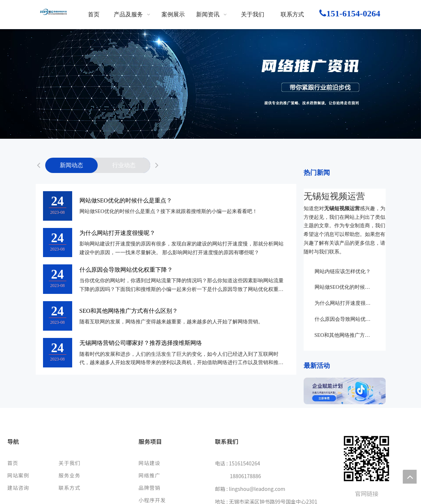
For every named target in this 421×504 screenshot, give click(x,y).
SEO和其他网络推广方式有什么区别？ (129, 311)
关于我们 (69, 463)
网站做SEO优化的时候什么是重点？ (126, 200)
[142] (345, 391)
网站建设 (149, 463)
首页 (13, 463)
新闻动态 (71, 165)
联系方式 (69, 488)
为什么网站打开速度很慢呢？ (117, 233)
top (410, 477)
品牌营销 (149, 488)
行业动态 (124, 165)
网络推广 (149, 475)
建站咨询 (18, 488)
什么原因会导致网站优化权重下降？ (126, 270)
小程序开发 (152, 500)
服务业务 (69, 475)
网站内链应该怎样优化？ (343, 271)
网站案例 (18, 475)
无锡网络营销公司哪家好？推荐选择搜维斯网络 (141, 343)
